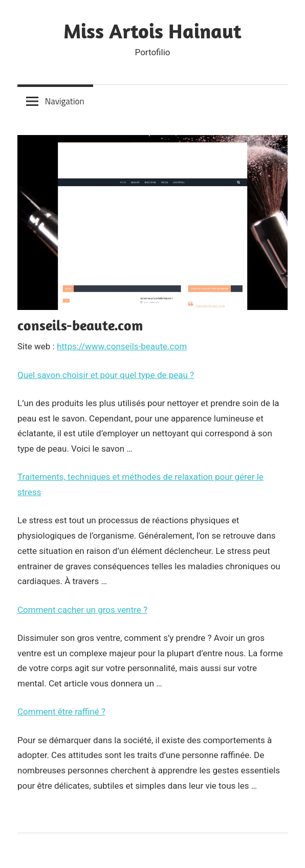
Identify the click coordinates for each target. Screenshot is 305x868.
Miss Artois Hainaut (152, 31)
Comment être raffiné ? (61, 711)
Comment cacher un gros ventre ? (82, 610)
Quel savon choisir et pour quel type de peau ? (106, 375)
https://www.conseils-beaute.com (122, 346)
